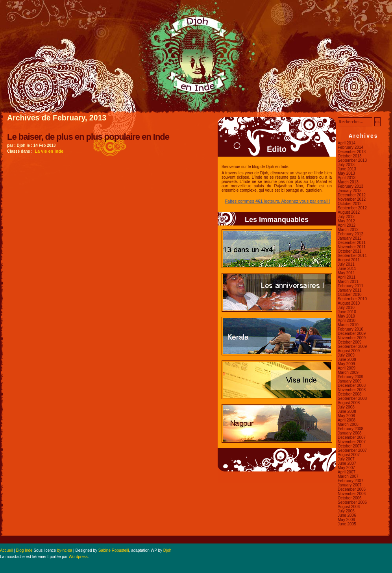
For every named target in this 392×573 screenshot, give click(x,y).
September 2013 (352, 160)
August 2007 (349, 455)
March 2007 (348, 476)
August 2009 (349, 351)
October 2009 (350, 342)
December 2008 (352, 385)
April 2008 (347, 420)
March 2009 (348, 372)
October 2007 (350, 446)
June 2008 (347, 411)
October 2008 (350, 394)
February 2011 (350, 286)
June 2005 (347, 524)
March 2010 (348, 325)
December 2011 (352, 243)
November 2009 (352, 338)
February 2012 (350, 234)
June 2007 (347, 463)
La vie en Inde (49, 151)
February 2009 (350, 377)
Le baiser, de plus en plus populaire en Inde (88, 137)
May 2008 (346, 416)
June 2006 (347, 515)
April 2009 (347, 368)
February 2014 (350, 147)
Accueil (6, 550)
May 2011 (346, 273)
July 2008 (346, 407)
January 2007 (350, 485)
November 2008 (352, 390)
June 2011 (347, 269)
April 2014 (347, 143)
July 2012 (346, 217)
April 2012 (347, 225)
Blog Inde (24, 550)
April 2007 (347, 472)
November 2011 (352, 247)
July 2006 (346, 511)
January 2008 (350, 433)
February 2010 (350, 329)
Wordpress (78, 557)
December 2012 (352, 195)
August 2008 (349, 403)
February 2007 (350, 481)
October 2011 (350, 251)
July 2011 (346, 264)
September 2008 (352, 398)
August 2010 (349, 303)
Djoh (167, 550)
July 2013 (346, 165)
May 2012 (346, 221)
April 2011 (347, 277)
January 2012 (350, 238)
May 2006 (346, 520)
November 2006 (352, 494)
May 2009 (346, 364)
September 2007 (352, 450)
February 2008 (350, 429)
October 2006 (350, 498)
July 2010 (346, 308)
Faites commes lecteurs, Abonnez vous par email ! (277, 201)
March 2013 (348, 182)
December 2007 (352, 437)
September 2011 (352, 256)
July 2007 (346, 459)
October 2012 (350, 204)
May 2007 (346, 468)
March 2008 (348, 424)
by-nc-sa (65, 550)
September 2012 (352, 208)
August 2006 (349, 507)
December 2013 (352, 152)
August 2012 (349, 212)
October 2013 (350, 156)
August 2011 (349, 260)
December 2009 (352, 334)
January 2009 (350, 381)
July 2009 (346, 355)
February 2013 (350, 186)
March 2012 (348, 230)
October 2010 (350, 295)
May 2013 (346, 173)
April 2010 (347, 321)
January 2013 (350, 191)
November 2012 (352, 199)
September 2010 (352, 299)
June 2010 (347, 312)
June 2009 (347, 360)
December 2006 (352, 489)
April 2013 (347, 178)
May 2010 (346, 316)
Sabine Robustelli (114, 550)
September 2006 (352, 502)
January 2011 (350, 290)
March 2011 (348, 282)
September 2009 (352, 347)
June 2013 (347, 169)
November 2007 (352, 442)
